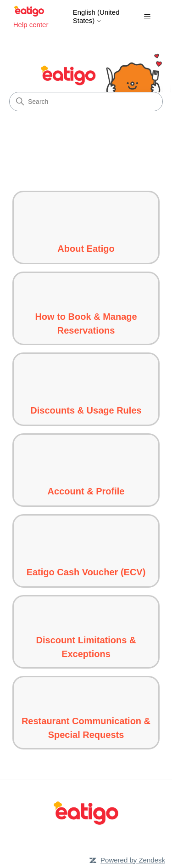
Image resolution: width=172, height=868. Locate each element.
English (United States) (96, 16)
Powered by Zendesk (133, 860)
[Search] (86, 102)
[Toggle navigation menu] (147, 17)
